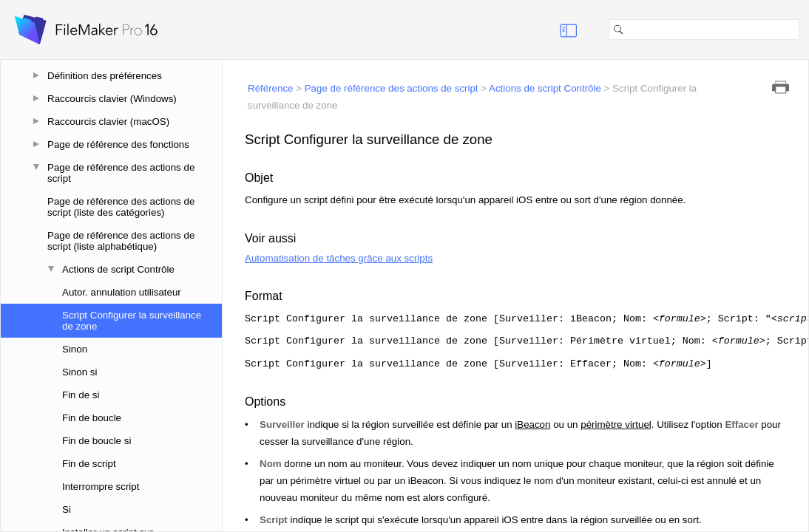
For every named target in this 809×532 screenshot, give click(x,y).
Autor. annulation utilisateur (122, 292)
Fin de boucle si (97, 441)
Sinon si (79, 372)
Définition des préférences (105, 76)
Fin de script (89, 464)
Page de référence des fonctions (118, 144)
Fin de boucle (92, 418)
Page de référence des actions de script (121, 173)
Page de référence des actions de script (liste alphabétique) (121, 241)
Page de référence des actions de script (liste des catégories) (121, 207)
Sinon (75, 349)
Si (67, 509)
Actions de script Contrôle (118, 269)
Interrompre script (101, 487)
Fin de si (81, 395)
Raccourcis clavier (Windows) (112, 99)
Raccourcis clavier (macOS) (108, 122)
